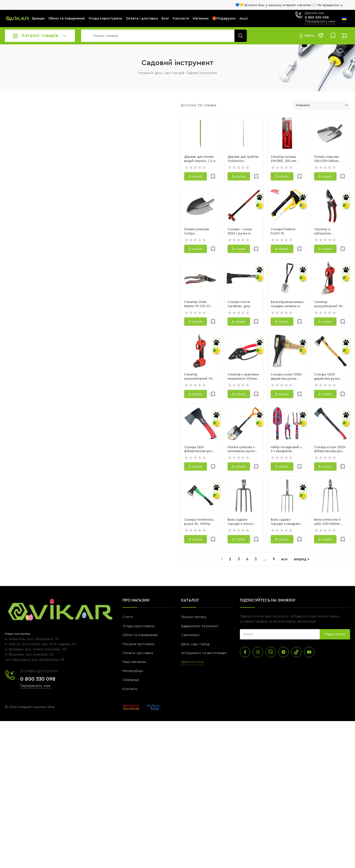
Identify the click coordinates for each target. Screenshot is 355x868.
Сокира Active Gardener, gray (179, 378)
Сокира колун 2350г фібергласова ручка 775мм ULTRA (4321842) (317, 572)
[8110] (55, 248)
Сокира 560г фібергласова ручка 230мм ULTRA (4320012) (114, 572)
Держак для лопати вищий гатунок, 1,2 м (108, 183)
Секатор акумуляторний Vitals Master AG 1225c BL (315, 378)
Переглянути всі (18, 337)
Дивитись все (193, 809)
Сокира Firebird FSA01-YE (242, 281)
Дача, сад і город (195, 791)
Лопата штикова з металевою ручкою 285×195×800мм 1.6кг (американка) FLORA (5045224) (179, 572)
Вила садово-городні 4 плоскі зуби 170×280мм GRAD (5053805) (181, 669)
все (235, 706)
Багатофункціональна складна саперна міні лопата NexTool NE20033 (247, 378)
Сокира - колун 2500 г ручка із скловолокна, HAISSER (180, 281)
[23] (17, 248)
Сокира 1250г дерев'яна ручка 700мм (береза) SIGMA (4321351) (316, 475)
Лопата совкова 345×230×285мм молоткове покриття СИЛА (317, 183)
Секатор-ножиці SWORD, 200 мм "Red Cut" (249, 183)
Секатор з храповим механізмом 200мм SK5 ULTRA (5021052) (181, 475)
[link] (115, 146)
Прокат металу (194, 764)
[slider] (7, 260)
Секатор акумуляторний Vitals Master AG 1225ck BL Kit (112, 475)
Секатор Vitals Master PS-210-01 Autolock (113, 378)
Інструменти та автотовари (204, 800)
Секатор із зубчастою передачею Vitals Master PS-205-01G (318, 281)
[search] (163, 36)
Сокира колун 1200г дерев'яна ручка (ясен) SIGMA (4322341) (247, 475)
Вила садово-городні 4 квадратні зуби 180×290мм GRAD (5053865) (249, 669)
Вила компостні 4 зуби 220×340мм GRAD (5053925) (313, 669)
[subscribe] (280, 781)
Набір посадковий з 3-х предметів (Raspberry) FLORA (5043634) (250, 572)
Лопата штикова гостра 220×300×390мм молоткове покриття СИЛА (109, 281)
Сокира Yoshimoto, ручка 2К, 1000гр (110, 669)
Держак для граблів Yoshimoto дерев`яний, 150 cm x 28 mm (180, 183)
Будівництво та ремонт (200, 773)
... (216, 706)
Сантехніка (190, 782)
